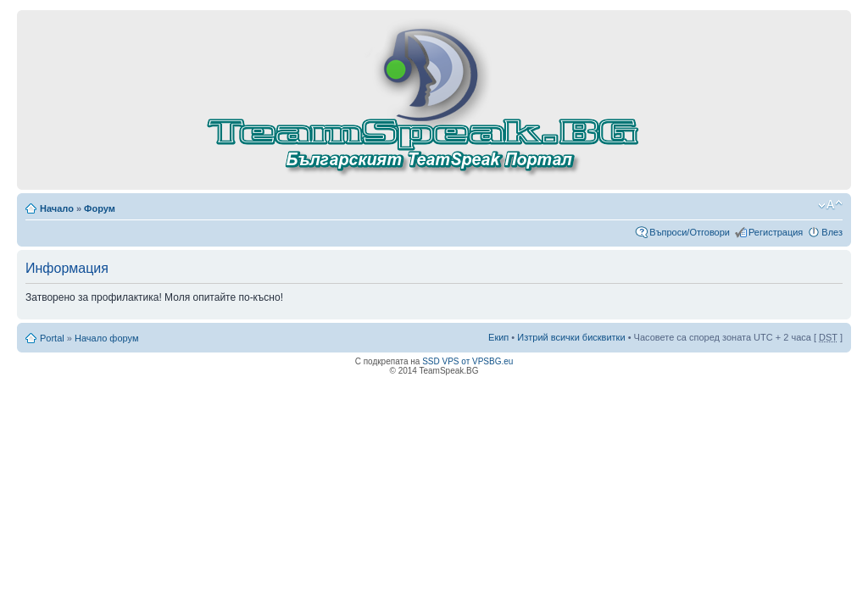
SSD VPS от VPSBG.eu (467, 361)
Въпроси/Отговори (690, 232)
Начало (57, 208)
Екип (498, 337)
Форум (100, 208)
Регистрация (776, 232)
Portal (52, 338)
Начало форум (107, 338)
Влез (832, 232)
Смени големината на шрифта (830, 205)
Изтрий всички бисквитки (571, 337)
